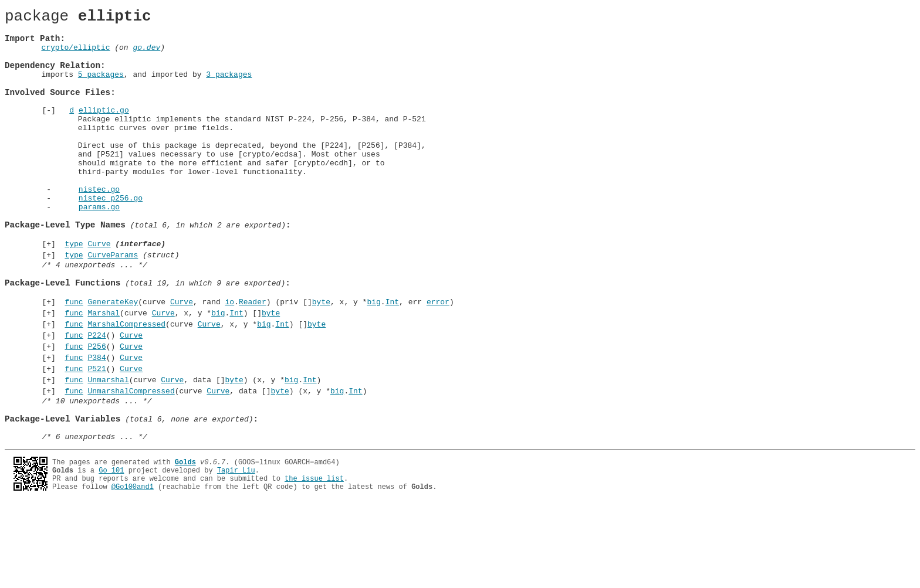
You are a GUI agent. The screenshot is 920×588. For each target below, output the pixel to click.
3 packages (229, 88)
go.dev (146, 56)
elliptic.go (104, 131)
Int (392, 359)
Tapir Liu (236, 551)
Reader (253, 359)
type (74, 291)
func (74, 359)
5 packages (101, 88)
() (102, 398)
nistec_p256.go (111, 236)
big (373, 359)
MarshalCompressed (126, 385)
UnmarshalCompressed (131, 463)
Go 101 (111, 551)
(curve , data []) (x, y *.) (191, 450)
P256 (97, 411)
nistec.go (99, 226)
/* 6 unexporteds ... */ (94, 517)
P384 (97, 424)
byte (321, 359)
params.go (99, 247)
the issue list (314, 561)
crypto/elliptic (75, 56)
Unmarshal (108, 450)
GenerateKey (113, 359)
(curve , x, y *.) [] (170, 372)
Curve (99, 291)
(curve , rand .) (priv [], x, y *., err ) (257, 359)
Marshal (104, 372)
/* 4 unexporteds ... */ (94, 315)
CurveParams (113, 304)
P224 (97, 398)
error (438, 359)
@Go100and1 (133, 571)
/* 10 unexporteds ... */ (97, 474)
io (229, 359)
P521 (97, 437)
